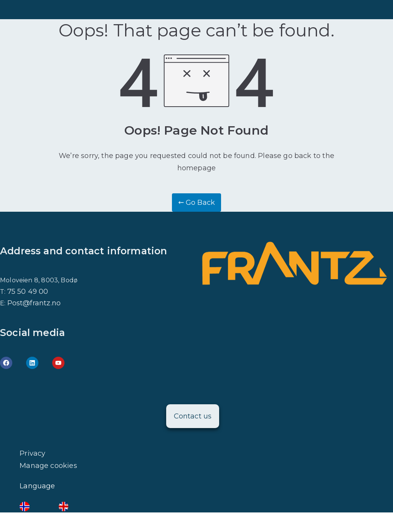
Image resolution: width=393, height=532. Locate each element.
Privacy (32, 453)
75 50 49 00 (28, 292)
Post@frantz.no (34, 303)
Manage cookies (48, 466)
